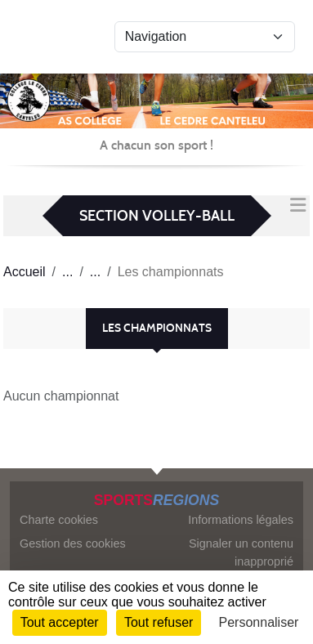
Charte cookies (59, 520)
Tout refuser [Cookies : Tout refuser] (159, 622)
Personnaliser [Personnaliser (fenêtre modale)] (259, 622)
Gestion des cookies (73, 543)
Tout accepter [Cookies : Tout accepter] (60, 622)
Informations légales (241, 520)
